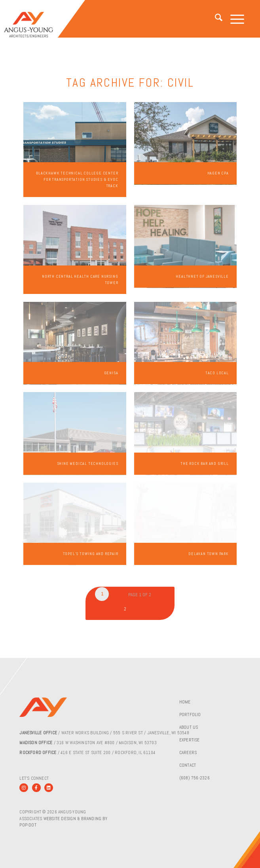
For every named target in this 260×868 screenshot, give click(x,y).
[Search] (215, 19)
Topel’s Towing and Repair (91, 554)
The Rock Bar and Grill (205, 463)
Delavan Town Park (209, 554)
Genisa (111, 373)
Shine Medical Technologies (88, 463)
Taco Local (217, 373)
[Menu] (233, 19)
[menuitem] (215, 19)
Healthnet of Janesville (202, 276)
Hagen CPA (218, 173)
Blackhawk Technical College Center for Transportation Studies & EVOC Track (77, 179)
